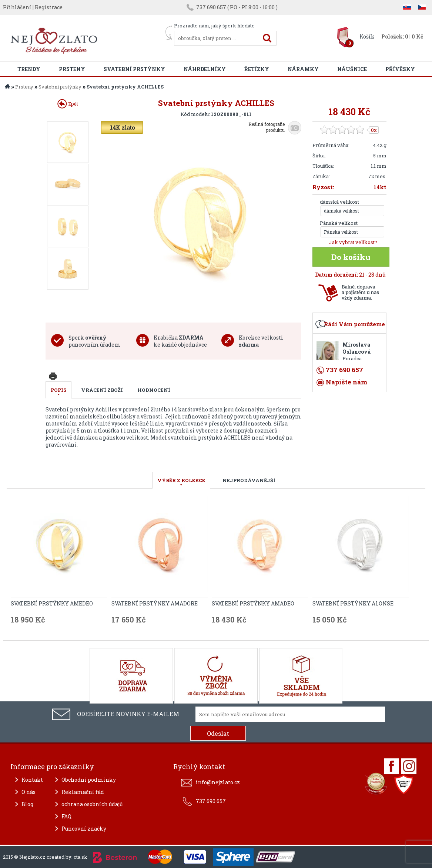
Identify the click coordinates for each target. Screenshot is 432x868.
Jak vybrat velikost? (353, 242)
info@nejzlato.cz (218, 782)
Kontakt (32, 780)
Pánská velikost (339, 223)
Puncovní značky (84, 829)
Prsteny (72, 69)
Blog (27, 804)
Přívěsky (400, 69)
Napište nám (346, 382)
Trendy (29, 69)
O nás (29, 792)
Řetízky (257, 69)
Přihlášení (17, 7)
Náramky (303, 69)
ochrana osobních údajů (92, 804)
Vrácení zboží (102, 390)
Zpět (68, 104)
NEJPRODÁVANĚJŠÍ (249, 480)
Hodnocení (154, 390)
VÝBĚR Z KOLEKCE (181, 480)
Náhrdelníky (205, 69)
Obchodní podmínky (89, 780)
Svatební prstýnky (134, 69)
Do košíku (351, 257)
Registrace (49, 7)
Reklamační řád (83, 792)
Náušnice (352, 69)
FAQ (66, 816)
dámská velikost (339, 202)
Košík (367, 36)
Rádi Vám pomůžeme (354, 324)
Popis (58, 390)
